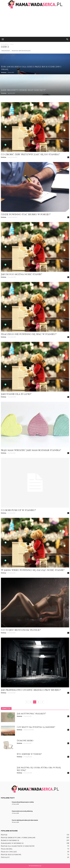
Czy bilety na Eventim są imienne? (36, 727)
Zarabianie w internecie (12, 843)
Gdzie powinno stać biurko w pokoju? (26, 214)
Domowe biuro (25, 741)
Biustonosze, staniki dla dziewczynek (21, 51)
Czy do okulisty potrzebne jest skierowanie (25, 820)
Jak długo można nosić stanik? (21, 274)
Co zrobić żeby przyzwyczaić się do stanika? (30, 154)
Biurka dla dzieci (6, 51)
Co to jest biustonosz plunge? (21, 630)
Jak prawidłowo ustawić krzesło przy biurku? (31, 690)
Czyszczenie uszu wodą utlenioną (22, 811)
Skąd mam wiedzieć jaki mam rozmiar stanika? (31, 450)
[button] (67, 39)
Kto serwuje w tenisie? (29, 754)
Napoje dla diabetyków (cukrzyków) (18, 846)
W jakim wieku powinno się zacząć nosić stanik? (33, 570)
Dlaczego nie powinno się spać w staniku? (29, 334)
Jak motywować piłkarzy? (31, 714)
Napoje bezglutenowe (11, 855)
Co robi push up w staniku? (18, 510)
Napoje (4, 835)
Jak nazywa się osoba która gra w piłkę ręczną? (39, 769)
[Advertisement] (35, 23)
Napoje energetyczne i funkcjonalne (18, 838)
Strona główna (5, 44)
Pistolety (5, 857)
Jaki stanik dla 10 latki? (16, 394)
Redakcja (4, 72)
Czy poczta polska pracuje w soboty (23, 802)
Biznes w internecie (10, 840)
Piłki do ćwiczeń (9, 852)
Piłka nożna (7, 849)
